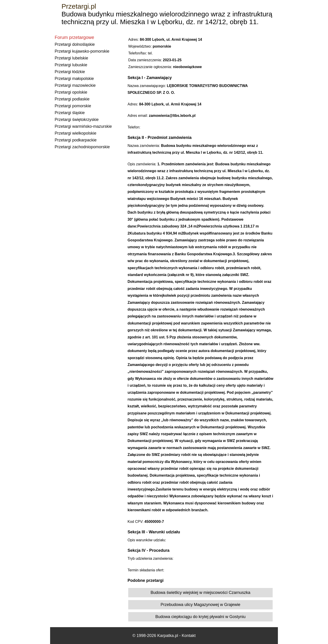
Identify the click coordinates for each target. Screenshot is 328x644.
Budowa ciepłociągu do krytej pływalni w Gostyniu (200, 617)
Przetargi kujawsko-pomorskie (82, 51)
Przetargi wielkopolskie (76, 133)
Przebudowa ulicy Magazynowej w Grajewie (200, 605)
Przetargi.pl (79, 6)
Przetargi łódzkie (70, 72)
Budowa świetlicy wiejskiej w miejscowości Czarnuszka (200, 593)
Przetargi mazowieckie (75, 85)
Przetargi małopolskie (74, 79)
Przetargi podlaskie (72, 99)
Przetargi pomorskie (73, 106)
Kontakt (189, 636)
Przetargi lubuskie (71, 65)
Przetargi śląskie (70, 113)
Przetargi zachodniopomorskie (82, 147)
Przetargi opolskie (71, 92)
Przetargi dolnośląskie (75, 44)
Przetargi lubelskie (71, 58)
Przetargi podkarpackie (76, 140)
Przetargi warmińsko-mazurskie (83, 126)
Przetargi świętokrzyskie (77, 120)
